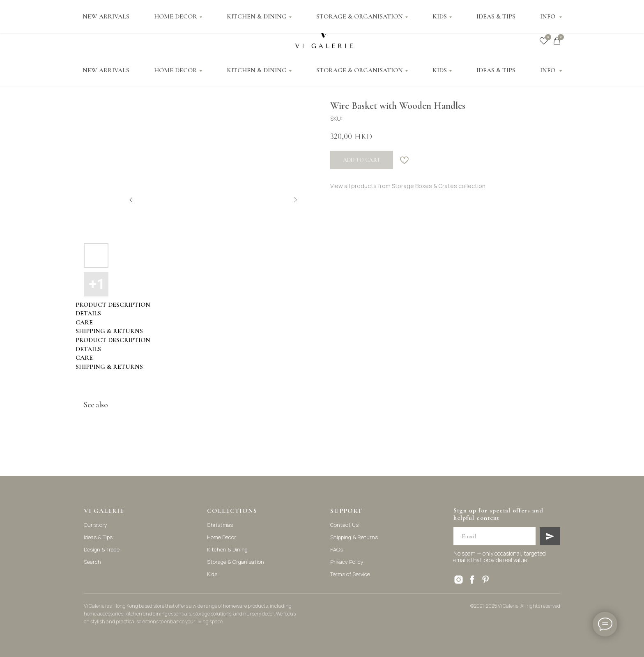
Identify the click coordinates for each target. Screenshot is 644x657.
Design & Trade (102, 549)
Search (92, 562)
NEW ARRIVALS (106, 70)
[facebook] (472, 580)
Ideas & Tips (98, 537)
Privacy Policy (347, 562)
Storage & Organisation (236, 562)
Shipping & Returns (354, 537)
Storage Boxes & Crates (424, 186)
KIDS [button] (440, 70)
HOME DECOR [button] (176, 70)
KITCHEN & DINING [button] (257, 70)
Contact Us (344, 525)
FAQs (337, 549)
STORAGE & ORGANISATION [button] (360, 70)
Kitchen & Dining (227, 549)
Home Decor (222, 537)
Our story (95, 525)
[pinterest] (486, 580)
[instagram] (459, 580)
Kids (212, 574)
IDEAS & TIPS (496, 70)
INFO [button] (549, 70)
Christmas (220, 525)
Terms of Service (350, 574)
